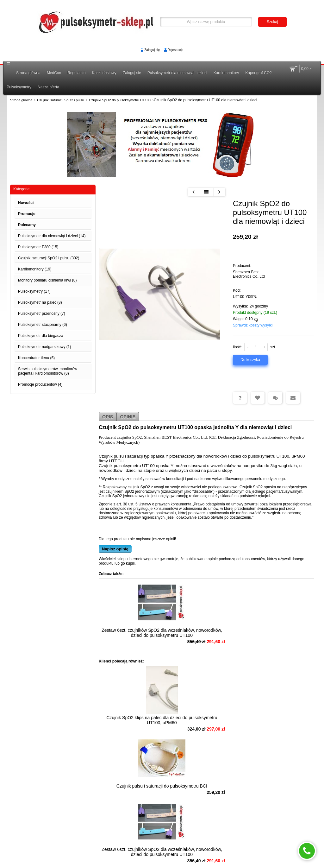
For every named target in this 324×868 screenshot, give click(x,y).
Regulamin (76, 73)
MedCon (54, 73)
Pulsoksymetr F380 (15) (38, 247)
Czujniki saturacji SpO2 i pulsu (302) (49, 258)
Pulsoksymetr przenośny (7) (42, 314)
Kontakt (201, 838)
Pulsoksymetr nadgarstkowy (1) (44, 347)
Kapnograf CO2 (258, 73)
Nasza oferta (48, 87)
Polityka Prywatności (232, 838)
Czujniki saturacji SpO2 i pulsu (61, 100)
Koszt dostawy (104, 73)
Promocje (27, 214)
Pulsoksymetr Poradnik (49, 838)
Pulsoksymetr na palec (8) (40, 302)
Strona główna (28, 73)
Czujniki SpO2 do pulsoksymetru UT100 (120, 100)
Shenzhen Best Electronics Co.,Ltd (249, 274)
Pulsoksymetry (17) (34, 291)
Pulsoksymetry (19, 87)
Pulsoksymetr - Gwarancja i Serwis (38, 844)
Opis (108, 416)
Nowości (26, 203)
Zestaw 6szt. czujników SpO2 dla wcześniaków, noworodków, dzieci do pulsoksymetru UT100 (130, 635)
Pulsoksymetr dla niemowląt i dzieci (177, 73)
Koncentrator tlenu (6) (36, 358)
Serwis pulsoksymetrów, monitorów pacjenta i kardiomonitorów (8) (48, 371)
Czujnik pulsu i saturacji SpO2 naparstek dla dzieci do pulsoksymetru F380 (196, 801)
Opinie (128, 416)
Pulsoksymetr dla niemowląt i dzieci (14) (52, 236)
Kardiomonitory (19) (35, 269)
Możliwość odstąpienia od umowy (104, 838)
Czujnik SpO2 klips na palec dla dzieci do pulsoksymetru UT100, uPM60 (130, 728)
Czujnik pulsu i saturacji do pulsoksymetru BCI (196, 725)
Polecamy (27, 225)
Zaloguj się (152, 50)
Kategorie (21, 189)
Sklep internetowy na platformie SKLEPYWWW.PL (162, 857)
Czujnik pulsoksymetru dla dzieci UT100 (262, 799)
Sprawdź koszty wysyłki (253, 325)
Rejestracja (176, 50)
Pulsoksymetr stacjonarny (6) (43, 325)
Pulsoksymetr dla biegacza (41, 336)
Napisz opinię (115, 549)
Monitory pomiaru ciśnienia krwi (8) (47, 280)
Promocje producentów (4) (40, 384)
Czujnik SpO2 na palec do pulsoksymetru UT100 (130, 799)
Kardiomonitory (226, 73)
